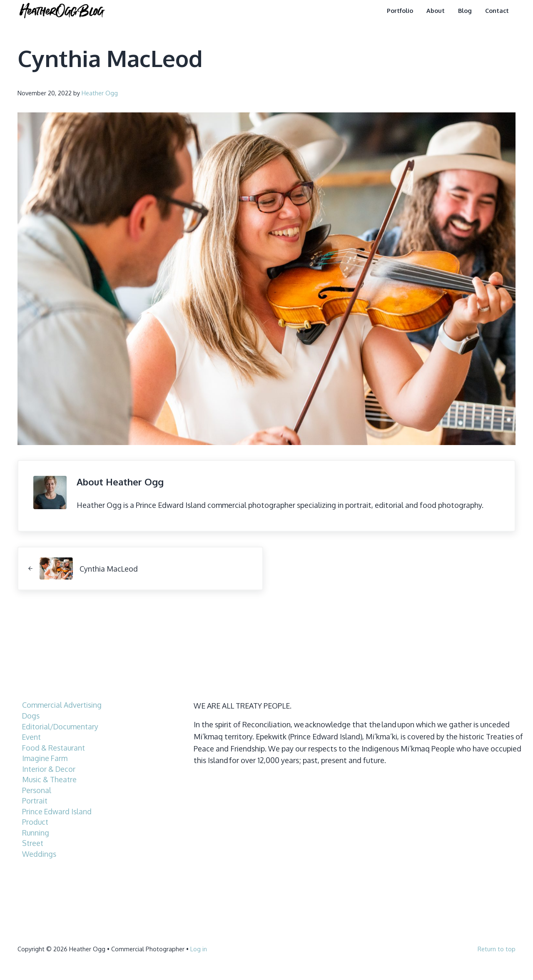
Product (36, 821)
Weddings (39, 853)
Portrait (35, 800)
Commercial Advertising (62, 705)
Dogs (31, 715)
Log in (199, 948)
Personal (37, 790)
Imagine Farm (45, 758)
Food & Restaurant (54, 747)
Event (32, 736)
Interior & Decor (49, 769)
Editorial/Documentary (61, 726)
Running (36, 832)
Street (33, 843)
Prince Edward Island (57, 811)
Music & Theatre (50, 779)
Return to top (497, 948)
